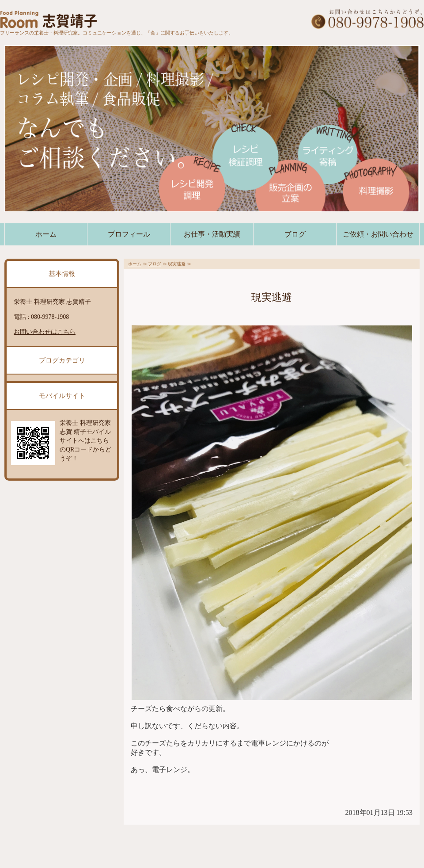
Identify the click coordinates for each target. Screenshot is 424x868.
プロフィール (129, 234)
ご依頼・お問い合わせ (378, 234)
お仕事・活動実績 (212, 234)
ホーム (46, 234)
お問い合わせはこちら (45, 332)
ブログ (295, 234)
